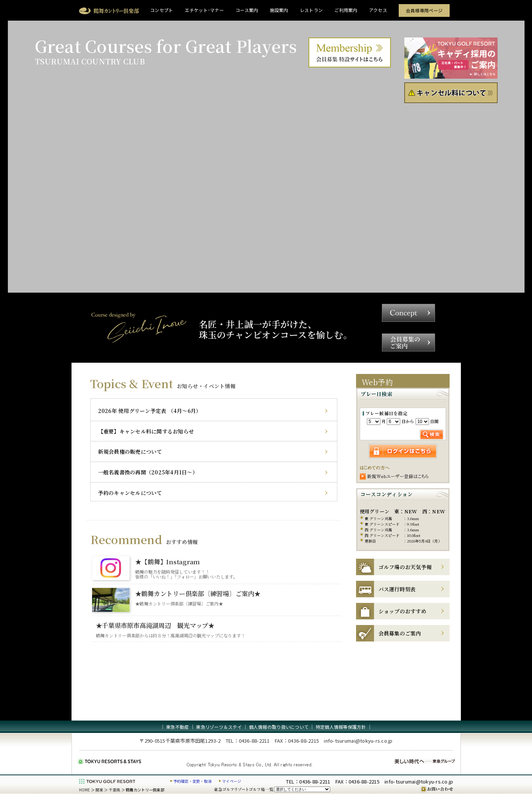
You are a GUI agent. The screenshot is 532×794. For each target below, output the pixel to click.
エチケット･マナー (204, 10)
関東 (99, 790)
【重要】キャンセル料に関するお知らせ (146, 431)
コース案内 (247, 10)
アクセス (378, 10)
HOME (85, 790)
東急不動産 (177, 727)
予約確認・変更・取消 (193, 781)
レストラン (311, 10)
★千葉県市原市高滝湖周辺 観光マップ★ (155, 625)
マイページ (232, 781)
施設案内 (279, 10)
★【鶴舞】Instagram (168, 561)
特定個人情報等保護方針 (341, 727)
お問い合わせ (437, 789)
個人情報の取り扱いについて (279, 727)
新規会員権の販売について (130, 452)
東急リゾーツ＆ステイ (219, 727)
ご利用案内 (346, 10)
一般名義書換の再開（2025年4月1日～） (148, 472)
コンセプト (162, 10)
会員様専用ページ (424, 10)
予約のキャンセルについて (130, 493)
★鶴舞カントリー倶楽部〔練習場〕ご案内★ (198, 593)
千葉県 (115, 790)
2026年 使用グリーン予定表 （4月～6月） (150, 411)
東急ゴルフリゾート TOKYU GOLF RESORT (107, 781)
